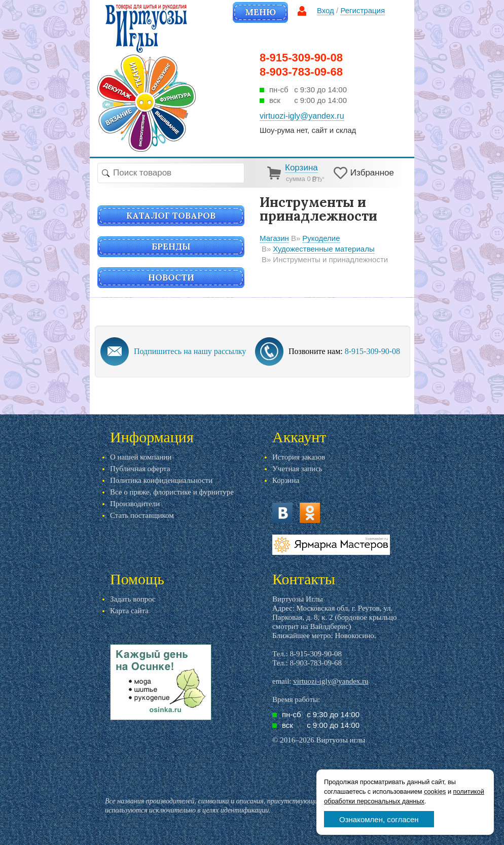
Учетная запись (297, 469)
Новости (171, 277)
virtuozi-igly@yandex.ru (331, 681)
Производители (135, 504)
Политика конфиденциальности (161, 480)
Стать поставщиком (142, 515)
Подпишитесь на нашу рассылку (190, 351)
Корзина (286, 480)
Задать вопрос (133, 599)
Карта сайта (129, 611)
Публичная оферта (140, 469)
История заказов (299, 457)
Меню (260, 12)
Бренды (171, 247)
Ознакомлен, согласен (379, 819)
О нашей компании (141, 457)
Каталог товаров (171, 216)
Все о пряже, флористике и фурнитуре (172, 492)
